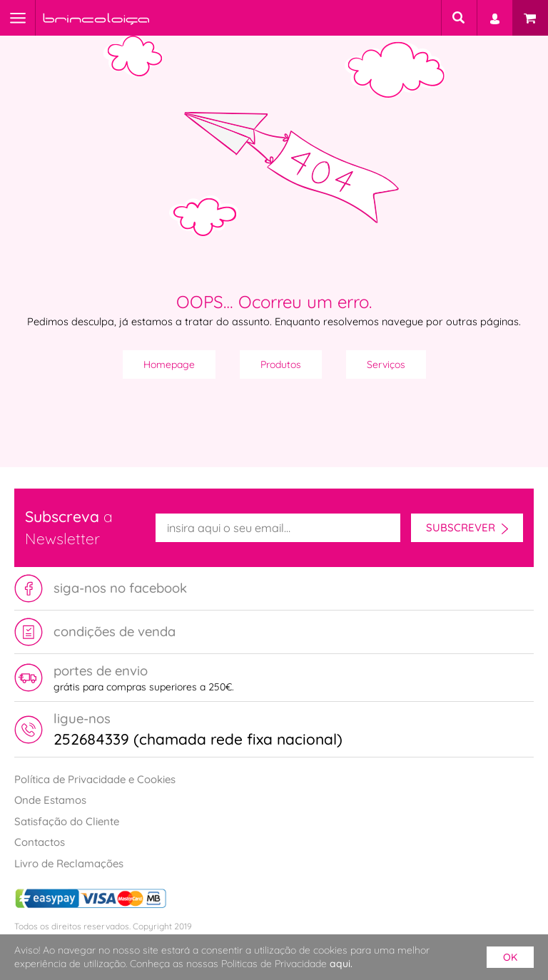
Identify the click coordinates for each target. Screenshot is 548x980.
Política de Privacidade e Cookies (95, 779)
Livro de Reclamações (69, 863)
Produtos (281, 364)
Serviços (386, 364)
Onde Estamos (50, 800)
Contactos (40, 842)
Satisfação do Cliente (67, 821)
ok (510, 957)
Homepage (169, 364)
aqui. (341, 964)
